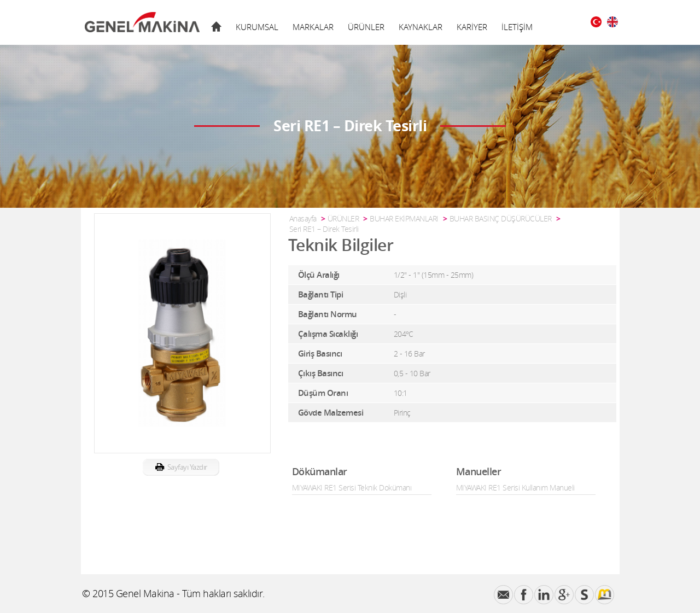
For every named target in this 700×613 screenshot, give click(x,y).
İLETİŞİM (517, 27)
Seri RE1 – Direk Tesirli (324, 229)
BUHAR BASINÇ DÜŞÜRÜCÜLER (501, 218)
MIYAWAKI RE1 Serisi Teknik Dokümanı (352, 488)
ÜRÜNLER (366, 27)
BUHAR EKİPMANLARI (404, 218)
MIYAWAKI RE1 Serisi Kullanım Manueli (515, 488)
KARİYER (472, 27)
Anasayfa (303, 218)
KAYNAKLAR (421, 27)
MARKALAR (313, 27)
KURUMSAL (257, 27)
